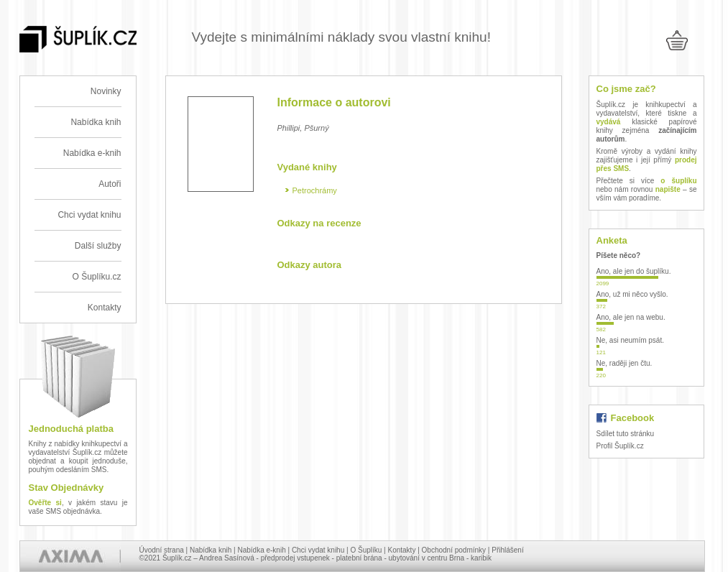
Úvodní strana (162, 550)
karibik (481, 558)
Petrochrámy (315, 190)
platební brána (359, 558)
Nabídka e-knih (92, 153)
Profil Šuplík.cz (620, 446)
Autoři (110, 184)
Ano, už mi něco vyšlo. (632, 294)
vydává (609, 122)
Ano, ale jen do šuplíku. (634, 271)
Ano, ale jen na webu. (631, 317)
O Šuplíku (366, 550)
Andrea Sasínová (227, 558)
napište (668, 189)
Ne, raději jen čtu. (625, 363)
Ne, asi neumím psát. (630, 340)
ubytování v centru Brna (427, 558)
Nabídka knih (96, 122)
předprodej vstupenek (295, 558)
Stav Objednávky (66, 488)
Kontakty (105, 308)
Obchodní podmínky (454, 550)
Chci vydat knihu (89, 215)
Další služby (98, 246)
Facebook (633, 418)
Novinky (106, 91)
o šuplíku (678, 181)
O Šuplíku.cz (96, 277)
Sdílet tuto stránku (626, 434)
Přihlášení (507, 550)
